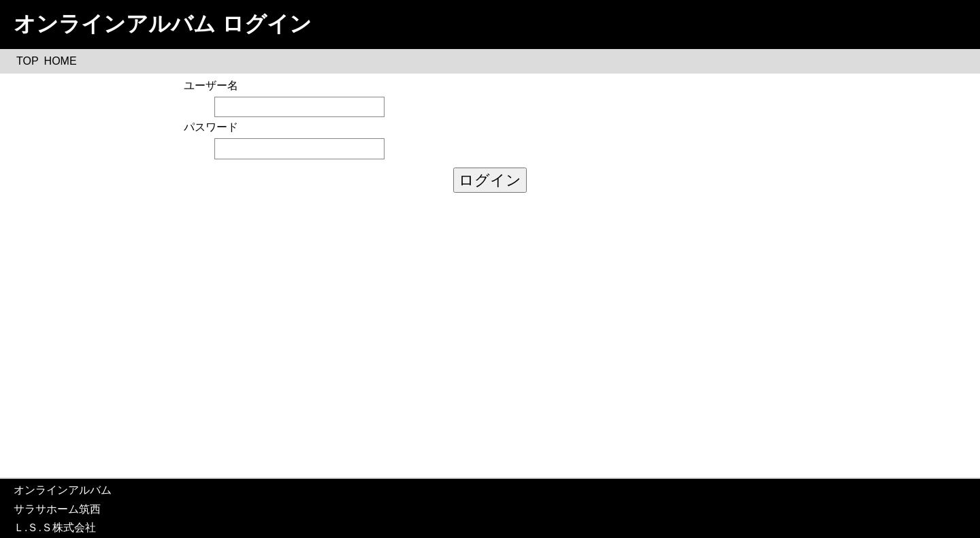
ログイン (490, 180)
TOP (28, 61)
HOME (61, 61)
